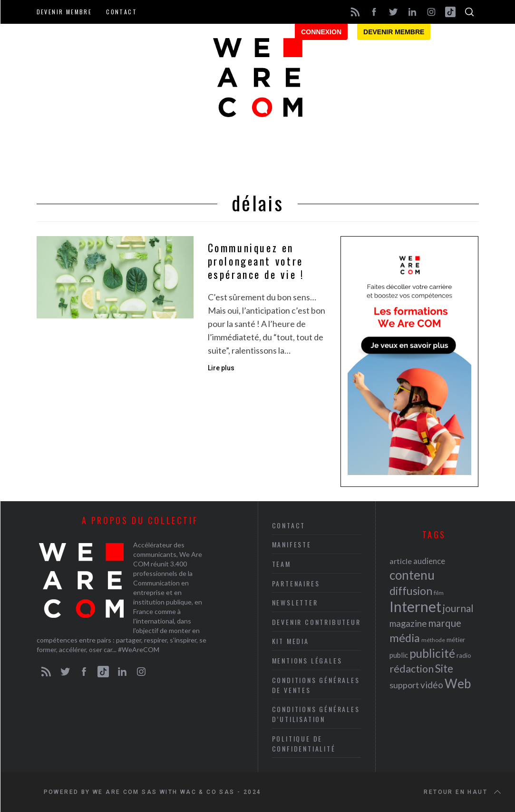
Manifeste (292, 544)
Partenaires (296, 583)
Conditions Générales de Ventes (316, 685)
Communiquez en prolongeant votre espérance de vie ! (256, 261)
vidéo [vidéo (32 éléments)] (432, 685)
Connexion (321, 32)
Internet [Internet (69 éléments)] (415, 606)
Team (282, 564)
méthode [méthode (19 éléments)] (433, 640)
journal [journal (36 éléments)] (458, 608)
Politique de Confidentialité (304, 743)
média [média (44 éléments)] (405, 638)
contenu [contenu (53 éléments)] (412, 575)
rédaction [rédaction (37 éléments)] (412, 669)
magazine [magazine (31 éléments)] (408, 623)
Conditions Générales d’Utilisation (316, 714)
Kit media (291, 641)
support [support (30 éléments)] (404, 685)
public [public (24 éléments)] (399, 655)
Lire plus (221, 368)
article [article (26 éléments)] (401, 561)
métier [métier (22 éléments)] (456, 639)
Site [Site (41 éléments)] (444, 668)
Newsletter (295, 602)
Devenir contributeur (316, 622)
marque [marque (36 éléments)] (445, 623)
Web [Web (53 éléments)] (458, 683)
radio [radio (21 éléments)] (464, 655)
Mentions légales (307, 660)
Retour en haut (463, 792)
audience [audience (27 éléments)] (429, 561)
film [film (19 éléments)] (439, 593)
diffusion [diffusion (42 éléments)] (411, 591)
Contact (121, 12)
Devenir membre (64, 12)
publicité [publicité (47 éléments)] (432, 653)
